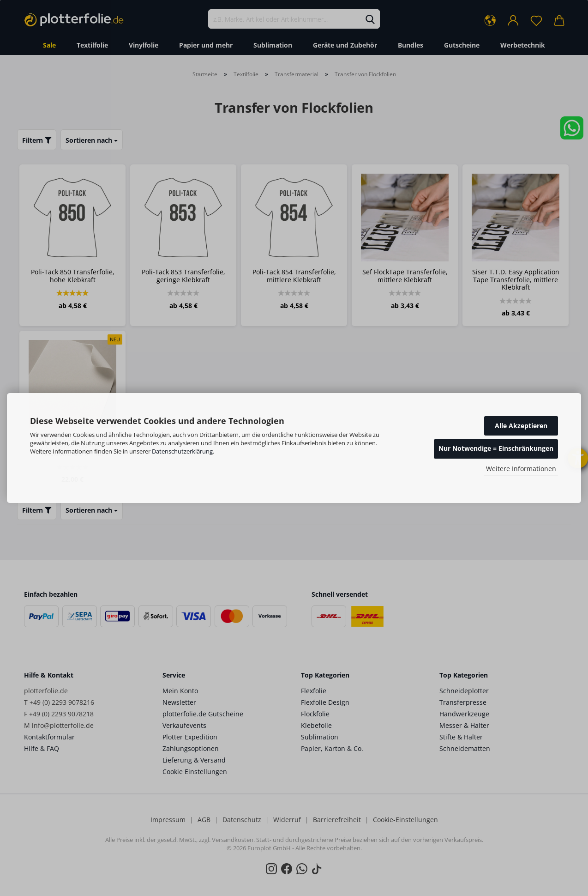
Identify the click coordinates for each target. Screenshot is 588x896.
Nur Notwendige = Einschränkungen (496, 448)
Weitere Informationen (521, 469)
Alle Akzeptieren (521, 426)
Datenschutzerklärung (182, 451)
